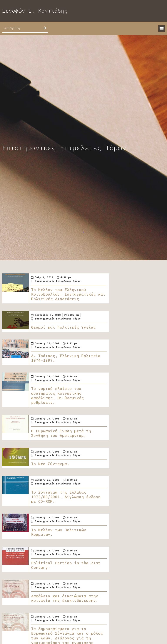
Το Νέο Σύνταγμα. (50, 464)
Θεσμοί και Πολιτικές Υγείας (63, 327)
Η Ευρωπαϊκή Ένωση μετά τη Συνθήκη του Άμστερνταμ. (61, 433)
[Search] (45, 28)
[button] (162, 28)
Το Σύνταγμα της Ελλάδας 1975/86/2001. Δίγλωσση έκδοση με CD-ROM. (66, 497)
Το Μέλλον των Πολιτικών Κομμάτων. (59, 532)
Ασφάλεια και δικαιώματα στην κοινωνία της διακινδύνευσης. (65, 598)
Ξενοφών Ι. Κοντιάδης (35, 11)
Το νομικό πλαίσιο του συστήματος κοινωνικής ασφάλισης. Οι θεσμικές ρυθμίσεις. (57, 395)
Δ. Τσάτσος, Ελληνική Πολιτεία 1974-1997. (66, 358)
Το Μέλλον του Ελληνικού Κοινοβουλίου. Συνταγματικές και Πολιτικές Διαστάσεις (68, 294)
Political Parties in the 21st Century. (66, 565)
